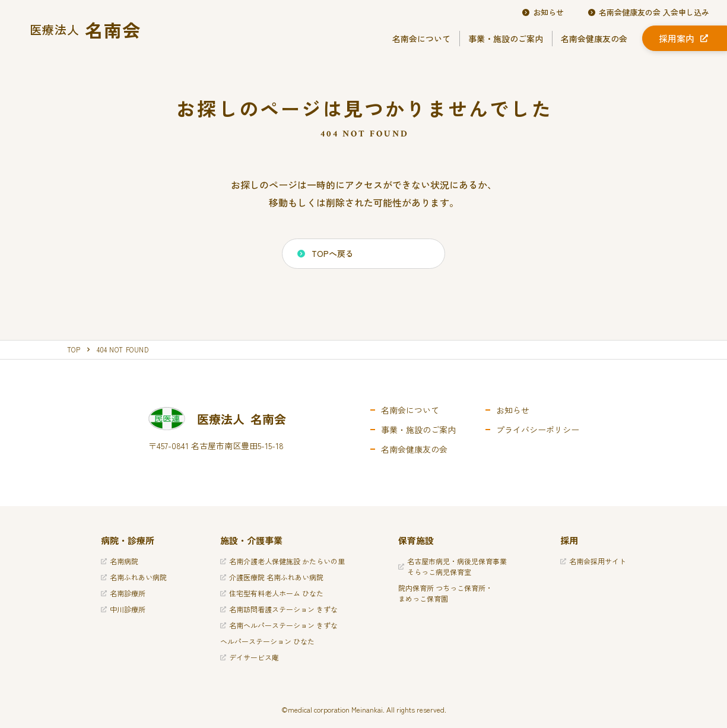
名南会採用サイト (593, 561)
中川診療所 (123, 609)
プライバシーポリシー (538, 430)
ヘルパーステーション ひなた (267, 641)
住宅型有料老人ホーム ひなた (272, 593)
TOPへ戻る (325, 253)
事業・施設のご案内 (506, 39)
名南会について (421, 39)
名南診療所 (123, 593)
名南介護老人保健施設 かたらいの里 (282, 561)
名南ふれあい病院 (134, 577)
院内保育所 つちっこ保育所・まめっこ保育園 (445, 593)
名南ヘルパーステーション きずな (279, 625)
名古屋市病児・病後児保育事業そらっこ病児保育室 (453, 566)
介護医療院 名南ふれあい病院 (272, 577)
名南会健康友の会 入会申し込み (648, 12)
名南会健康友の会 (594, 39)
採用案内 (683, 38)
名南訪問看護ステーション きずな (279, 609)
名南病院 (120, 561)
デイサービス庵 (250, 657)
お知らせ (543, 12)
